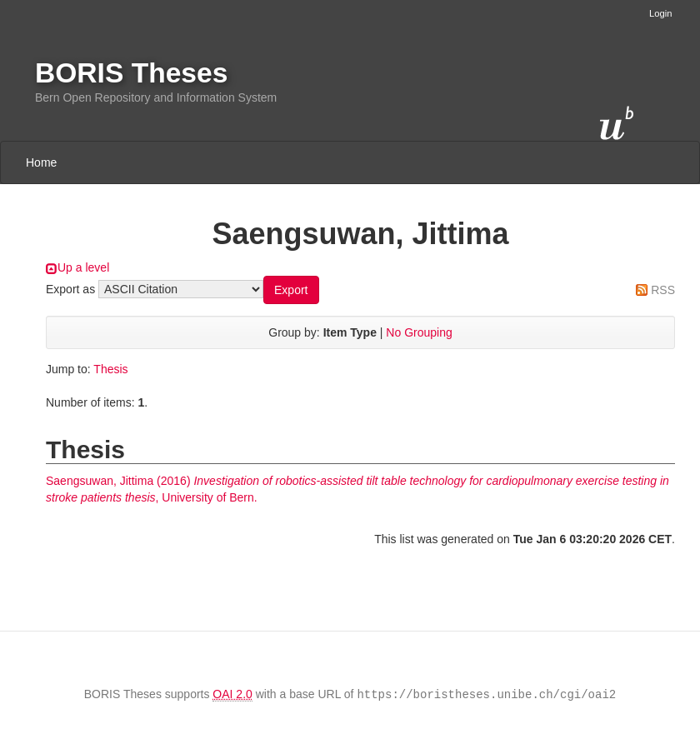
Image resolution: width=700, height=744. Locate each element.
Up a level (83, 267)
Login (660, 13)
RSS (663, 290)
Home (41, 162)
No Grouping (419, 332)
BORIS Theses (131, 73)
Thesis (110, 369)
